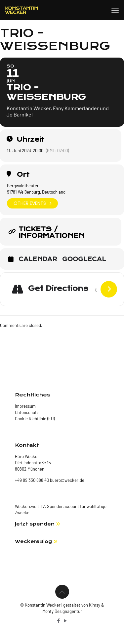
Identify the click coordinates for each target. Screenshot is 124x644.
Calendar (38, 259)
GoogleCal (84, 259)
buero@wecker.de (67, 480)
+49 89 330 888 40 (32, 480)
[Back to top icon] (62, 592)
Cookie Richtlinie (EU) (35, 419)
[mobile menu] (115, 10)
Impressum (25, 406)
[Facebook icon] (59, 621)
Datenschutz (27, 412)
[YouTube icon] (66, 621)
